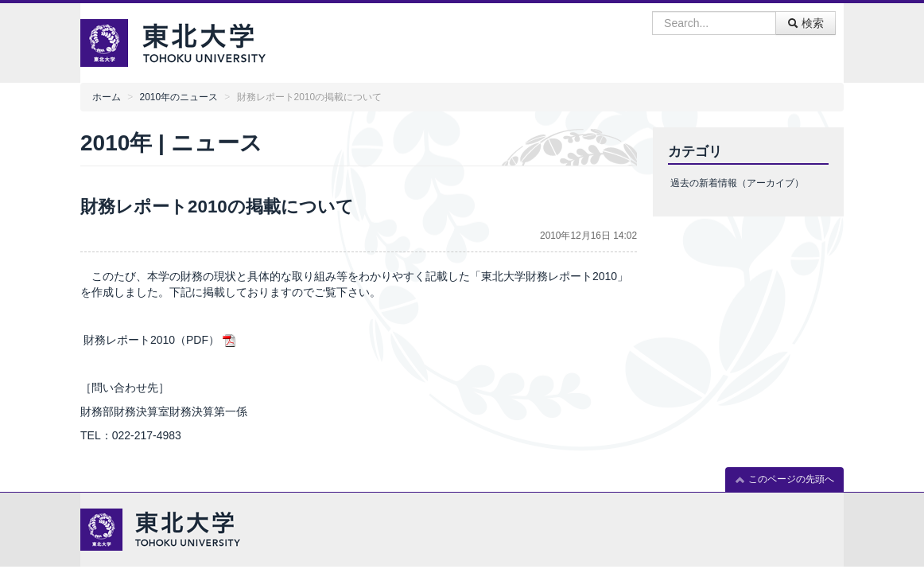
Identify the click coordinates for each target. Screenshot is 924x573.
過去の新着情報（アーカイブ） (737, 183)
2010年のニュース (179, 97)
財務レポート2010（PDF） (151, 340)
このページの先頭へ (784, 479)
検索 (806, 23)
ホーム (107, 97)
